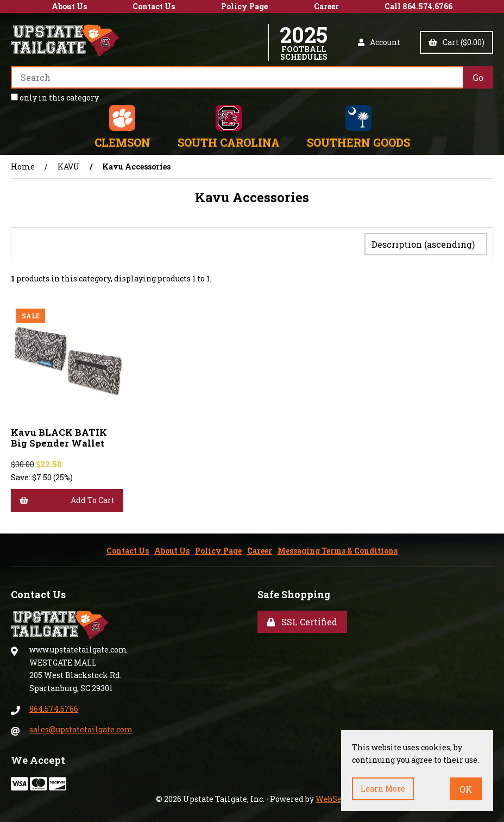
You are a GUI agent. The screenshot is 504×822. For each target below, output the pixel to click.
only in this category (55, 98)
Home (23, 167)
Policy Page (244, 6)
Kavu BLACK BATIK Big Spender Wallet (59, 435)
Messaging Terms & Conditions (338, 548)
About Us (69, 6)
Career (326, 6)
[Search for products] (237, 77)
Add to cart (67, 498)
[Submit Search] (478, 77)
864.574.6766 (54, 707)
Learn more (383, 789)
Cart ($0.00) (456, 42)
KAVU (69, 167)
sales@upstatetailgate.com (81, 727)
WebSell (332, 797)
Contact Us (154, 6)
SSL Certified (302, 620)
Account (379, 42)
